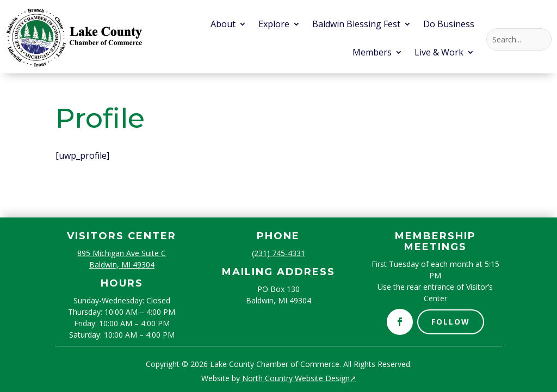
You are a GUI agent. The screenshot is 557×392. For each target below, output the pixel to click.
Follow (451, 322)
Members (372, 53)
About (223, 25)
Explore (274, 25)
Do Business (449, 25)
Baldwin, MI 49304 (122, 265)
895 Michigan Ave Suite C (122, 253)
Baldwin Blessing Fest (356, 25)
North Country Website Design (299, 378)
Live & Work (439, 53)
